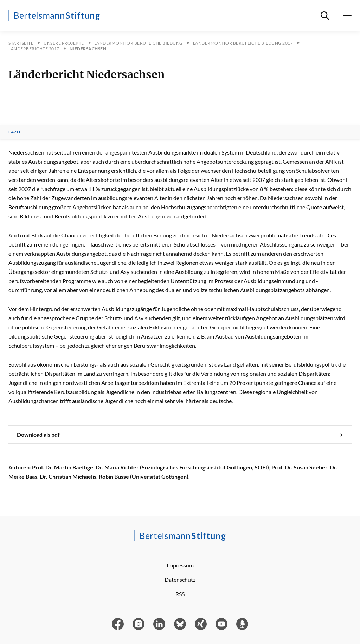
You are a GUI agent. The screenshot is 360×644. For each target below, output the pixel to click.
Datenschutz (180, 580)
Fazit (15, 132)
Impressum (180, 565)
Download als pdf (180, 435)
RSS (180, 594)
